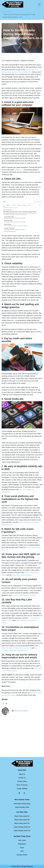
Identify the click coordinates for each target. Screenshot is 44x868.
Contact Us (22, 778)
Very (22, 851)
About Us (22, 774)
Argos (22, 848)
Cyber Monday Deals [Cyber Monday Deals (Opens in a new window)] (22, 807)
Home (4, 12)
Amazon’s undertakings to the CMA (23, 595)
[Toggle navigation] (39, 5)
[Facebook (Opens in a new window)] (19, 793)
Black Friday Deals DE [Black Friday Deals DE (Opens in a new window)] (22, 820)
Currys (21, 170)
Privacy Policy (22, 781)
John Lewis (22, 840)
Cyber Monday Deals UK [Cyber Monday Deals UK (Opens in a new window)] (22, 827)
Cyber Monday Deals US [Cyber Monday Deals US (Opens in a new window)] (22, 831)
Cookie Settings (22, 789)
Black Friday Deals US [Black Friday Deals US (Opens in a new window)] (22, 823)
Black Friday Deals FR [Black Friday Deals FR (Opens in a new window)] (22, 816)
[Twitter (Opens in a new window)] (24, 793)
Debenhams (22, 844)
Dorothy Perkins (22, 855)
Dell (16, 170)
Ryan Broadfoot (21, 711)
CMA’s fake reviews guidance (22, 575)
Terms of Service (22, 785)
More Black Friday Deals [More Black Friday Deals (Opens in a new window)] (22, 804)
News (10, 12)
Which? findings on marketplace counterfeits (16, 648)
